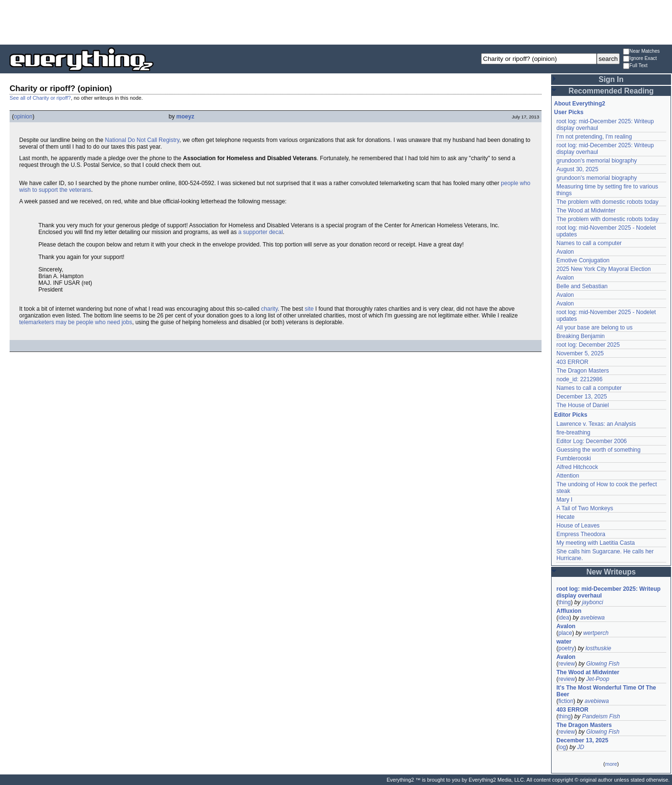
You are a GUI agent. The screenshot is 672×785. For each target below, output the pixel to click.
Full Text (635, 66)
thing (565, 602)
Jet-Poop (598, 679)
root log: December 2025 (588, 345)
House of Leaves (578, 526)
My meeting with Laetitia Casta (595, 543)
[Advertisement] (336, 22)
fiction (566, 701)
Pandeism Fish (601, 716)
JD (581, 747)
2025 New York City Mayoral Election (604, 269)
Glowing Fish (603, 664)
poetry (566, 648)
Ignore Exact (640, 59)
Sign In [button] (611, 79)
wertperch (596, 633)
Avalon (565, 252)
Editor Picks (571, 415)
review (567, 664)
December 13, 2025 (582, 397)
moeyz (185, 117)
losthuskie (598, 648)
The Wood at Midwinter (586, 211)
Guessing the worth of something (598, 450)
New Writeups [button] (611, 572)
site (309, 309)
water (564, 642)
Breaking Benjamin (581, 336)
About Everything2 (580, 104)
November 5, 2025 (580, 353)
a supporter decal (261, 232)
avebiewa (593, 618)
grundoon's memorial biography (597, 161)
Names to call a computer (589, 243)
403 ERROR (572, 362)
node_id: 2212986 (579, 379)
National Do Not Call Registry (142, 140)
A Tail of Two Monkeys (585, 508)
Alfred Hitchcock (577, 467)
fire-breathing (573, 433)
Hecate (566, 517)
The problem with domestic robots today (607, 202)
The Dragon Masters (583, 371)
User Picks (569, 112)
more (611, 764)
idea (564, 618)
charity (269, 309)
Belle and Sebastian (582, 286)
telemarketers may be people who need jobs (76, 322)
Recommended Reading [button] (611, 91)
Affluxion (569, 611)
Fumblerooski (574, 458)
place (565, 633)
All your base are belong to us (595, 328)
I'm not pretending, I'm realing (594, 137)
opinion (23, 117)
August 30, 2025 (577, 169)
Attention (568, 476)
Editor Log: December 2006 (592, 441)
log (562, 747)
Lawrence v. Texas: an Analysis (596, 424)
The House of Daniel (583, 405)
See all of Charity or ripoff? (40, 98)
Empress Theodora (581, 534)
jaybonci (592, 602)
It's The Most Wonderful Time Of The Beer (606, 691)
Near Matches (641, 52)
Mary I (564, 500)
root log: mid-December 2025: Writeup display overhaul (608, 592)
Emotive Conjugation (583, 260)
